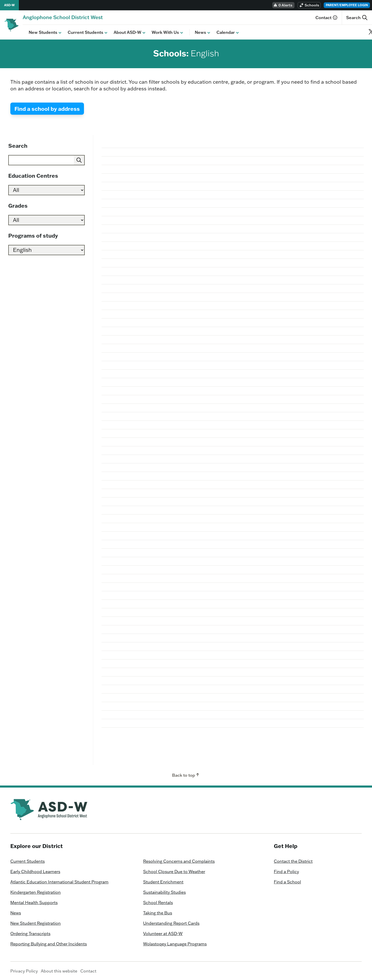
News (197, 32)
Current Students (82, 32)
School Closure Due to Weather (174, 871)
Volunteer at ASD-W (163, 933)
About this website (59, 971)
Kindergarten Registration (36, 892)
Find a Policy (286, 871)
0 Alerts (283, 5)
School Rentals (158, 902)
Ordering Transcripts (30, 933)
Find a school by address (47, 108)
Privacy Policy (24, 971)
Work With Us (162, 32)
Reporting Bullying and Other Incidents (49, 944)
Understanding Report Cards (171, 923)
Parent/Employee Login (347, 5)
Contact (327, 18)
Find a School (287, 882)
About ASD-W (124, 32)
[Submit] (79, 160)
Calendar (222, 32)
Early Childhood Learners (35, 871)
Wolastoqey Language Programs (175, 944)
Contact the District (293, 861)
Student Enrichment (163, 882)
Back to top (186, 775)
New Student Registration (36, 923)
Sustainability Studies (164, 892)
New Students (40, 32)
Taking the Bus (158, 913)
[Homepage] (63, 17)
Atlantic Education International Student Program (59, 882)
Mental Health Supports (34, 902)
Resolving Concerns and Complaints (179, 861)
